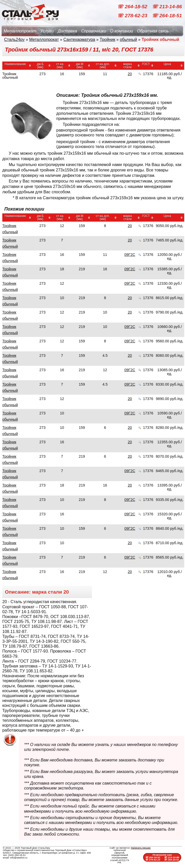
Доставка (67, 31)
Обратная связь (153, 31)
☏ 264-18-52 (133, 7)
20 (130, 74)
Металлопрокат (20, 31)
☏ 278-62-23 (133, 16)
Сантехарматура (79, 40)
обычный (128, 40)
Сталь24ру (14, 40)
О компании (122, 31)
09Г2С (130, 255)
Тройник (107, 40)
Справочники (94, 31)
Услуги (47, 31)
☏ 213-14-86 (167, 7)
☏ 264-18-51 (167, 16)
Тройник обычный (10, 229)
